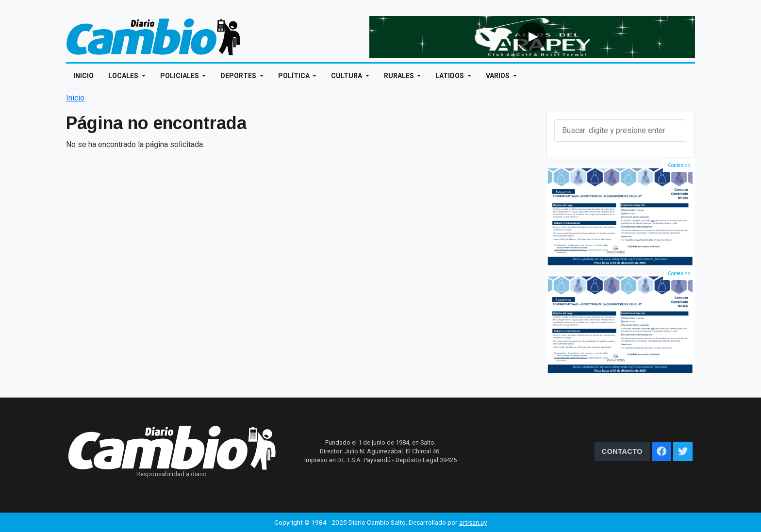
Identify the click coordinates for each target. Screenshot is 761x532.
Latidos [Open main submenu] (450, 76)
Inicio (83, 76)
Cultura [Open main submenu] (347, 76)
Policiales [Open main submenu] (180, 76)
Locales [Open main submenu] (124, 76)
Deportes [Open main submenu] (239, 76)
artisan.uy (473, 522)
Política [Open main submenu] (295, 76)
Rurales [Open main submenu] (400, 76)
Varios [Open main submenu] (498, 76)
